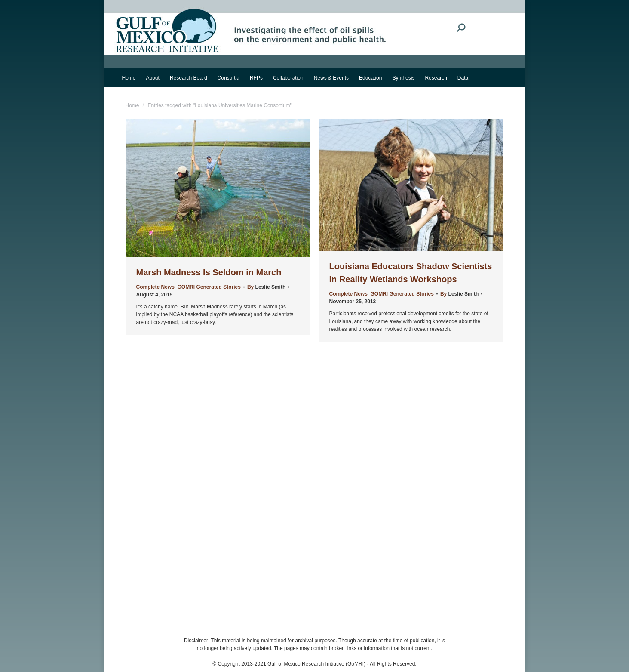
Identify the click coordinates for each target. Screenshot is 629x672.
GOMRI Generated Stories (209, 287)
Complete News (155, 287)
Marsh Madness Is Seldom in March (209, 272)
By (266, 287)
